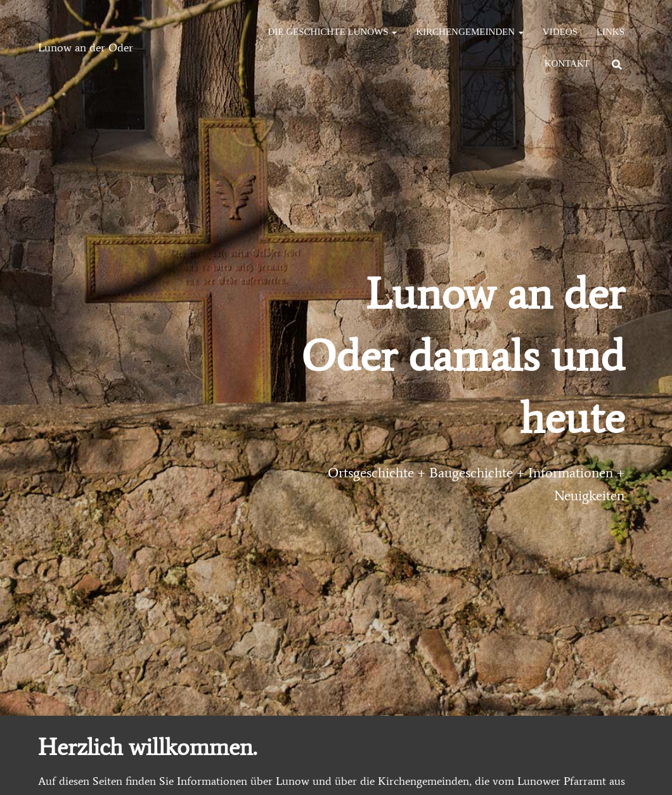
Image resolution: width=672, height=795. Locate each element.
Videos (560, 32)
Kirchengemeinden (470, 32)
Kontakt (567, 63)
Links (611, 32)
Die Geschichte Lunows (333, 32)
